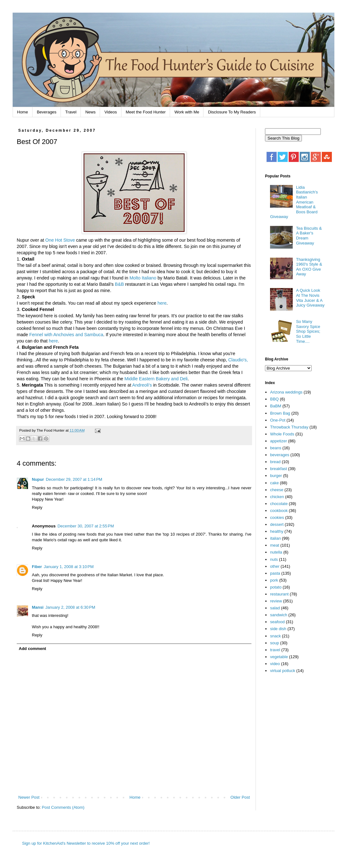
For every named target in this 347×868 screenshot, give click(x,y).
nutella (276, 552)
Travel (71, 112)
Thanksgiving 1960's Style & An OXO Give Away (309, 267)
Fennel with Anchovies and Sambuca (66, 335)
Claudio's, (238, 360)
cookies (277, 517)
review (276, 601)
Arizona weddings (286, 392)
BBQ (274, 399)
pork (274, 580)
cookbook (279, 511)
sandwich (279, 615)
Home (23, 112)
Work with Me (187, 112)
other (275, 566)
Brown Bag (280, 413)
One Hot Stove (61, 240)
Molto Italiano (143, 278)
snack (275, 636)
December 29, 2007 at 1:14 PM (74, 479)
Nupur (38, 479)
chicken (277, 497)
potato (276, 587)
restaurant (279, 594)
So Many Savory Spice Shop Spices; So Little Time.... (308, 331)
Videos (111, 112)
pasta (275, 573)
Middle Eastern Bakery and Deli (156, 379)
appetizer (278, 441)
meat (275, 545)
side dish (278, 629)
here (162, 303)
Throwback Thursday (289, 427)
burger (276, 476)
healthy (277, 531)
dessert (277, 524)
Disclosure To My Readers (232, 112)
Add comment (33, 649)
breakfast (278, 469)
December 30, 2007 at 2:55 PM (86, 526)
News (90, 112)
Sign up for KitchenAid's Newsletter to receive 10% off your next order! (86, 843)
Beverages (47, 112)
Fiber (37, 567)
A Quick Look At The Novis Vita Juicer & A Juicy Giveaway (310, 298)
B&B (119, 284)
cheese (277, 490)
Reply (37, 507)
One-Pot (278, 420)
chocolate (279, 504)
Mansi (38, 607)
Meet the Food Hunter (146, 112)
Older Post (240, 797)
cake (274, 483)
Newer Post (29, 797)
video (275, 664)
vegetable (279, 657)
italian (275, 538)
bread (275, 462)
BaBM (276, 406)
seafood (277, 622)
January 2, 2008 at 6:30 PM (70, 607)
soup (274, 643)
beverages (280, 455)
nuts (274, 559)
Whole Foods (282, 434)
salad (275, 608)
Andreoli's (142, 385)
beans (276, 448)
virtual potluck (282, 671)
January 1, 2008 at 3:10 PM (69, 567)
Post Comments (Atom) (63, 807)
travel (275, 650)
